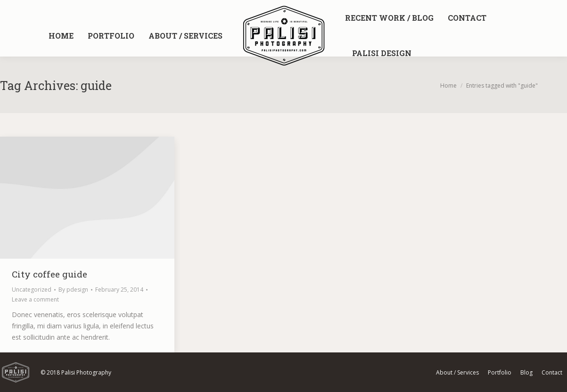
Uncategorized (32, 290)
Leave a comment (35, 299)
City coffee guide (49, 274)
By (73, 290)
